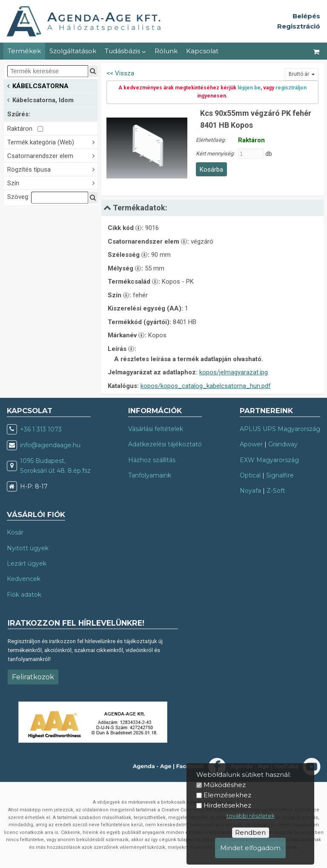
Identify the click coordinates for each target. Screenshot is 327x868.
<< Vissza (120, 73)
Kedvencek (24, 579)
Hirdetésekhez (227, 805)
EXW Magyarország (269, 460)
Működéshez (225, 785)
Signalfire (280, 475)
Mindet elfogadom (250, 848)
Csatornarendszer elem (52, 155)
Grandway (283, 444)
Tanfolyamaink (150, 475)
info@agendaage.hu (50, 445)
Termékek (24, 51)
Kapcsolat (202, 51)
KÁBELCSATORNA (38, 85)
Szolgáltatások (73, 51)
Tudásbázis (125, 51)
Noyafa (250, 491)
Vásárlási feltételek (156, 429)
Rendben (250, 832)
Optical (250, 475)
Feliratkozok (33, 677)
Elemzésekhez (227, 795)
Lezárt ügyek (27, 563)
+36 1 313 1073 (41, 429)
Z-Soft (276, 491)
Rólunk (166, 51)
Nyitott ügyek (28, 548)
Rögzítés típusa (52, 169)
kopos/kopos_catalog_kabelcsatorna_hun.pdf (206, 386)
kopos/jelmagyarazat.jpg (234, 372)
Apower (251, 444)
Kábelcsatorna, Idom (40, 99)
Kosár (15, 532)
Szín (52, 183)
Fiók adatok (24, 595)
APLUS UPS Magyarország (280, 429)
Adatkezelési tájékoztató (165, 444)
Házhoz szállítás (152, 460)
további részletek (251, 816)
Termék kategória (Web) (52, 142)
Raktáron (25, 129)
